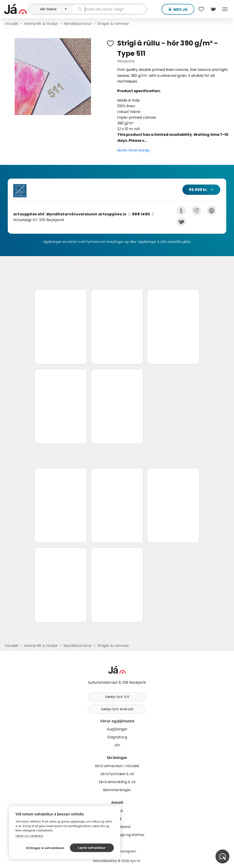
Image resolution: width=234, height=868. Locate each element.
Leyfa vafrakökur (92, 848)
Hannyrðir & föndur (41, 24)
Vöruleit (12, 24)
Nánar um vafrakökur (29, 836)
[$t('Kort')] (213, 9)
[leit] (109, 9)
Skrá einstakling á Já (117, 782)
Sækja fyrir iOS (117, 697)
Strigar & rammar (113, 24)
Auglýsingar (117, 729)
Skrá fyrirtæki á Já (117, 774)
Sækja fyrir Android (117, 709)
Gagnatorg (117, 737)
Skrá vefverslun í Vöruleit (117, 766)
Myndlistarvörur (78, 24)
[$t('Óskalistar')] (201, 9)
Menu (225, 9)
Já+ (117, 745)
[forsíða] (16, 9)
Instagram (128, 851)
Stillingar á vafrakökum (45, 848)
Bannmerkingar (117, 790)
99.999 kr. (198, 190)
